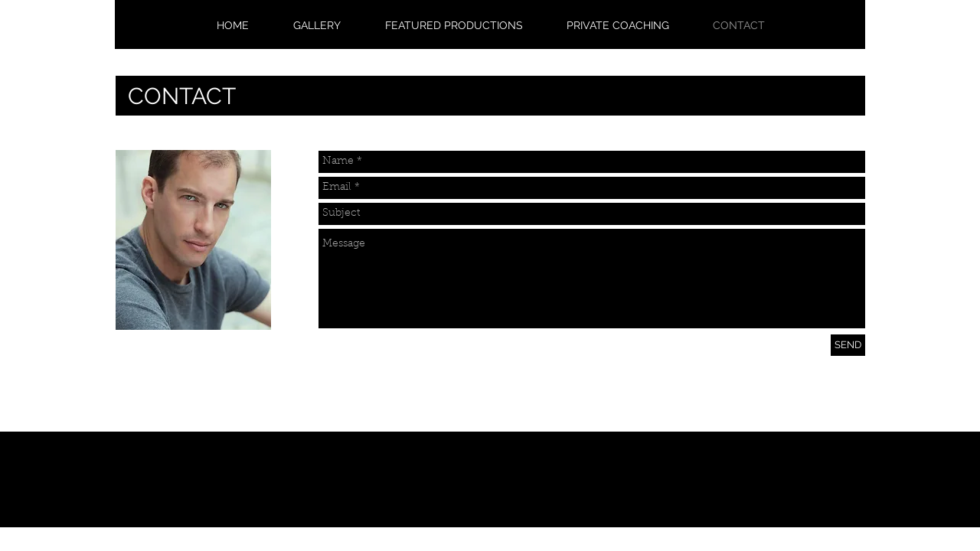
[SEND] (848, 345)
